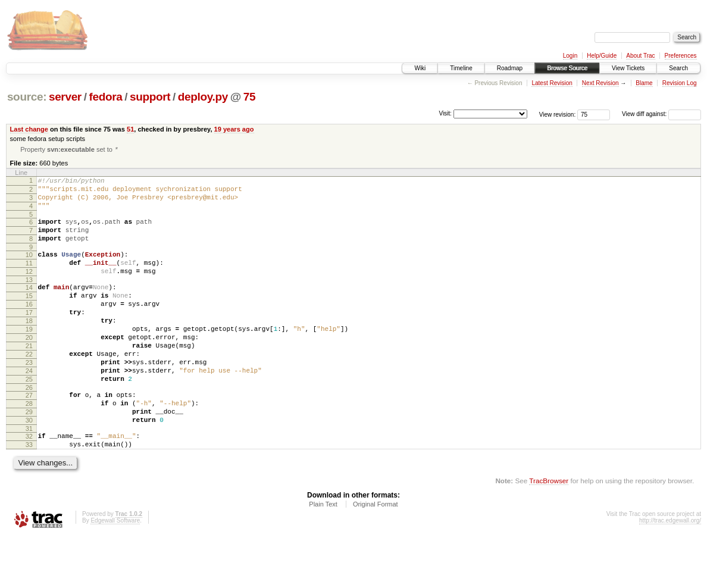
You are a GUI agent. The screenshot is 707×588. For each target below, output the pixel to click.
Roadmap (510, 68)
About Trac (640, 56)
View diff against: (661, 114)
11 (29, 279)
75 (249, 97)
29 (29, 456)
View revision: (558, 114)
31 (29, 476)
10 (29, 268)
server (65, 97)
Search (678, 68)
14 (29, 306)
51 (130, 129)
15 (29, 317)
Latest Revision (552, 83)
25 (29, 418)
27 (29, 436)
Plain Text (323, 555)
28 (29, 446)
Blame (644, 83)
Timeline (461, 68)
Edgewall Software (115, 572)
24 (29, 408)
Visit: (445, 113)
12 (29, 289)
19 (29, 357)
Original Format (376, 555)
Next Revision (600, 83)
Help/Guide (602, 56)
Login (570, 56)
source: (27, 97)
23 (29, 398)
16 (29, 327)
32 (29, 484)
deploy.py (203, 97)
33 (29, 494)
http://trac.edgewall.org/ (670, 572)
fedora (105, 97)
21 (29, 377)
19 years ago (234, 129)
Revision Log (680, 83)
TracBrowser (549, 532)
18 (29, 347)
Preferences (681, 56)
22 (29, 387)
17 (29, 337)
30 (29, 466)
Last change (29, 129)
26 (29, 428)
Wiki (420, 68)
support (150, 97)
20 (29, 367)
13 (29, 299)
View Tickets (628, 68)
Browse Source (567, 68)
